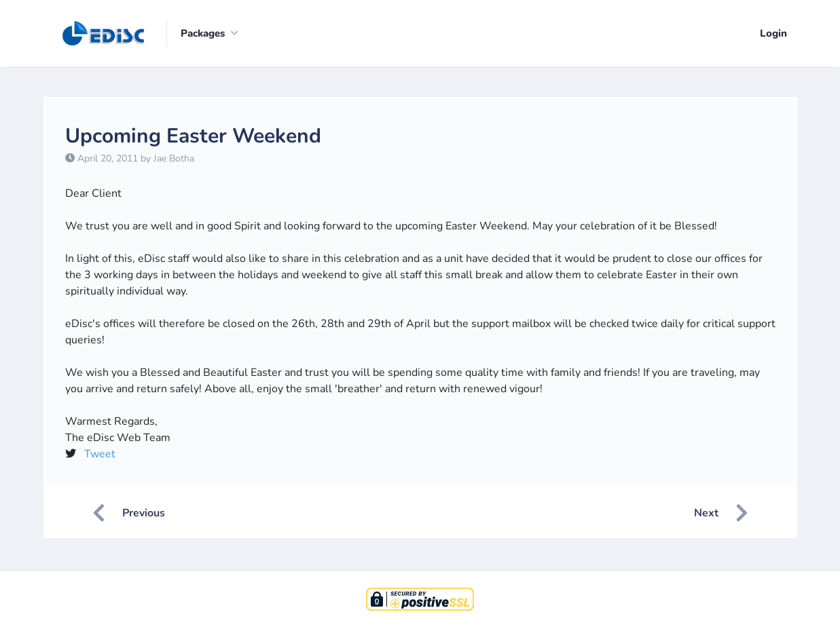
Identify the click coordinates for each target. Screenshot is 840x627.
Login (773, 33)
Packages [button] (203, 33)
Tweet (100, 454)
